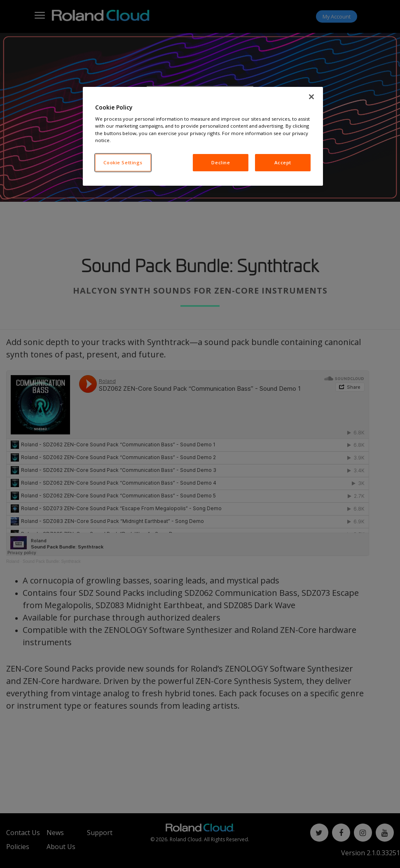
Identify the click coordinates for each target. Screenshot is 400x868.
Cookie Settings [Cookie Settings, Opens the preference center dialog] (123, 162)
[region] (203, 136)
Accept (283, 162)
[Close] (311, 97)
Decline (221, 162)
